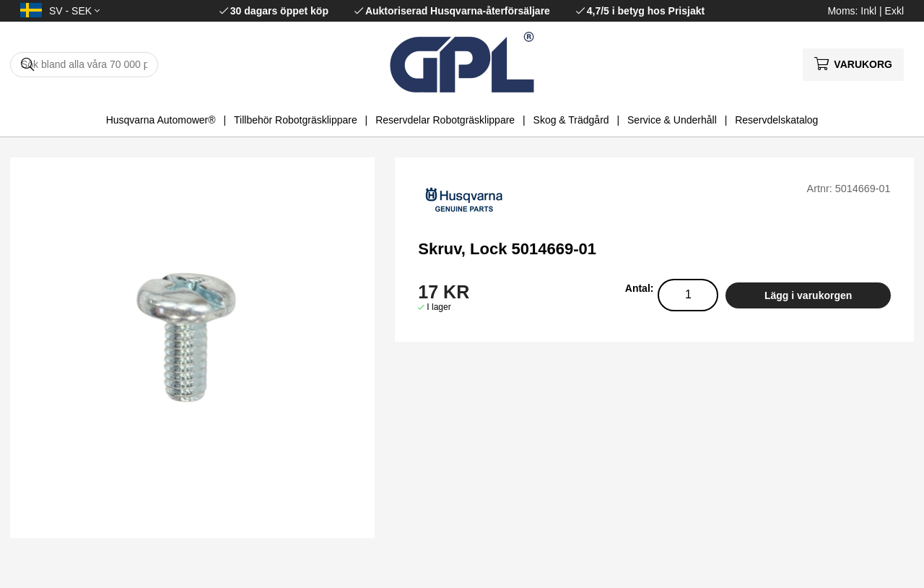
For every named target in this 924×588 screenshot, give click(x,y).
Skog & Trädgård (571, 120)
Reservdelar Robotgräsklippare (445, 120)
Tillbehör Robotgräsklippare (296, 120)
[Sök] (84, 65)
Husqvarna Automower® (161, 120)
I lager (439, 307)
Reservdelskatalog (776, 120)
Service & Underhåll (672, 120)
